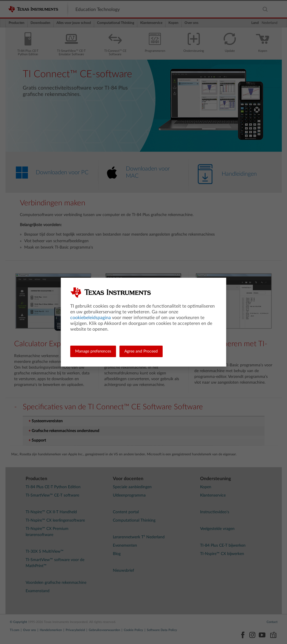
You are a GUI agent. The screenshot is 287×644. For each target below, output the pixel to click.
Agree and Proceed (141, 351)
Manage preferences (93, 351)
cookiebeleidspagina (91, 318)
